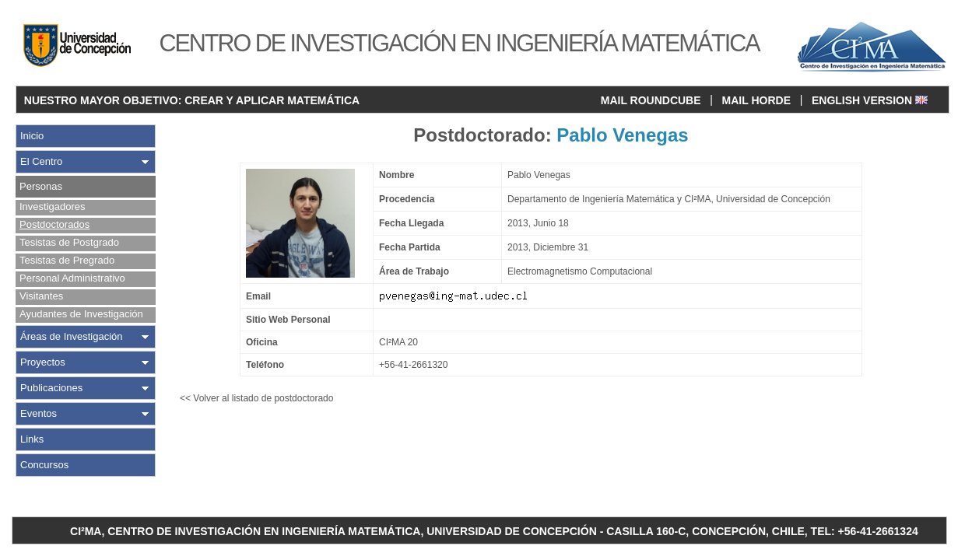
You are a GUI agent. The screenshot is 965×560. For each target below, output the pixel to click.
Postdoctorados (54, 224)
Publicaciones (51, 388)
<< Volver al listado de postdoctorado (256, 398)
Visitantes (41, 296)
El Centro (41, 161)
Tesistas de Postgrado (69, 242)
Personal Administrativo (72, 278)
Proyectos (43, 362)
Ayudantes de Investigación (81, 314)
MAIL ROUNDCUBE (651, 100)
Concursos (44, 465)
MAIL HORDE (756, 100)
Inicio (32, 136)
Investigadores (53, 206)
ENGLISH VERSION (870, 100)
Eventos (39, 413)
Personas (41, 186)
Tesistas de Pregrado (67, 260)
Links (32, 439)
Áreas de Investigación (72, 336)
